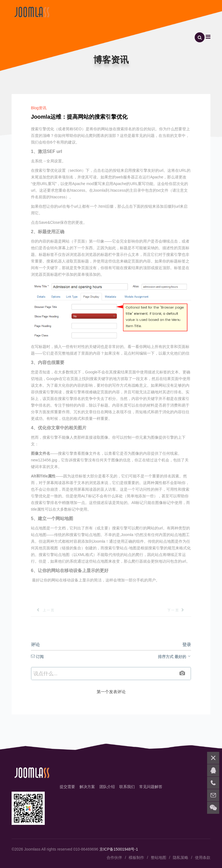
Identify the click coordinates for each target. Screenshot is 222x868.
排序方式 (175, 657)
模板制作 (136, 857)
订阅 (37, 657)
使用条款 (203, 857)
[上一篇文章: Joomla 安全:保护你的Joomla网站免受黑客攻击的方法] (43, 610)
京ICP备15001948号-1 (119, 849)
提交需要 (67, 787)
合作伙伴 (114, 857)
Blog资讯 (39, 108)
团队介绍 (107, 787)
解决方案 (87, 787)
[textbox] (111, 674)
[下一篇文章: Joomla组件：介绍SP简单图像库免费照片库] (179, 610)
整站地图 (158, 857)
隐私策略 (181, 857)
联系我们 (127, 787)
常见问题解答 (151, 787)
